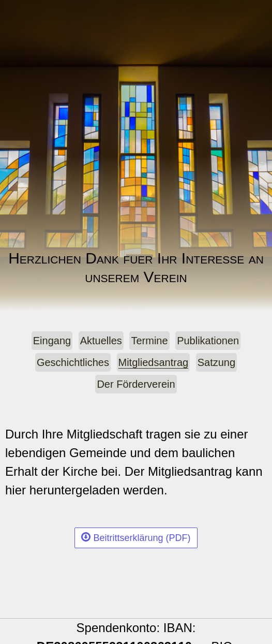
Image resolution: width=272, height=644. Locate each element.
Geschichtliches (73, 362)
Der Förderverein (136, 384)
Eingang (52, 341)
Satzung (216, 362)
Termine (149, 341)
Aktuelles (101, 341)
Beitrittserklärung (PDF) (136, 538)
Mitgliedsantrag (154, 362)
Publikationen (208, 341)
